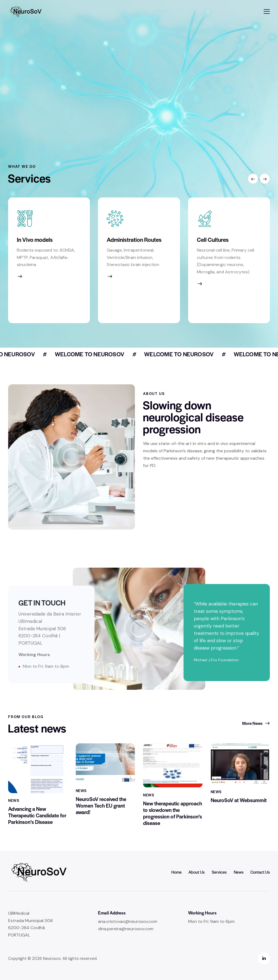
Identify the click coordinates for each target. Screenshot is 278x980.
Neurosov (52, 959)
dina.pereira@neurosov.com (126, 929)
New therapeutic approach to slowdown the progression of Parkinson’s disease (173, 828)
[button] (267, 12)
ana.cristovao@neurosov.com (128, 921)
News (14, 808)
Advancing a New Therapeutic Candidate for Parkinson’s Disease (37, 823)
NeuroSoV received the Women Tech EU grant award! (101, 816)
